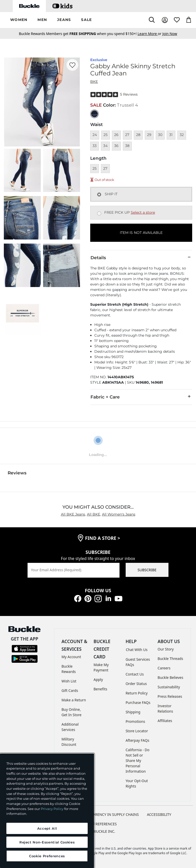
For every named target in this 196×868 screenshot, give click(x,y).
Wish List (69, 681)
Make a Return (74, 700)
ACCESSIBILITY (159, 814)
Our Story (166, 649)
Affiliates (165, 721)
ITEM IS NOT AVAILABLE (141, 233)
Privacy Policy (52, 809)
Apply (98, 679)
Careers (164, 668)
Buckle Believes (170, 677)
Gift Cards (70, 690)
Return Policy (137, 693)
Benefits (100, 689)
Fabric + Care (141, 397)
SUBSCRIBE (147, 570)
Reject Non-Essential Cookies (47, 842)
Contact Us (135, 674)
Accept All (47, 828)
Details (141, 257)
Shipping (133, 712)
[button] (19, 20)
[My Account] (165, 20)
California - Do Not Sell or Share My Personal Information (138, 761)
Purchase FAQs (138, 703)
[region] (47, 811)
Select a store (143, 212)
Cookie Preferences (98, 824)
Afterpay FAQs (138, 740)
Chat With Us (137, 650)
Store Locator (137, 731)
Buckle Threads (170, 659)
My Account (71, 657)
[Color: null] (94, 114)
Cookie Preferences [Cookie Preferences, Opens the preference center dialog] (47, 856)
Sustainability (169, 687)
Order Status (136, 684)
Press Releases (170, 696)
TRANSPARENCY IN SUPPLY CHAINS (109, 814)
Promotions (135, 721)
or (150, 34)
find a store (103, 538)
